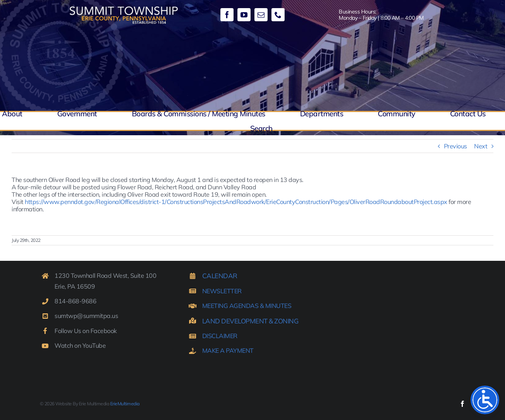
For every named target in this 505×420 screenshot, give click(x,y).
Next (481, 146)
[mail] (261, 15)
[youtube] (244, 15)
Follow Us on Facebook (86, 331)
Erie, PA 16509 (75, 286)
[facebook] (227, 15)
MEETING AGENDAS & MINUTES (247, 306)
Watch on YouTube (80, 345)
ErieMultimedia (125, 404)
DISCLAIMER (220, 336)
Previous (456, 146)
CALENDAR (220, 276)
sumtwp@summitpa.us (86, 316)
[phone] (278, 15)
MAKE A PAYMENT (228, 350)
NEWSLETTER (222, 291)
